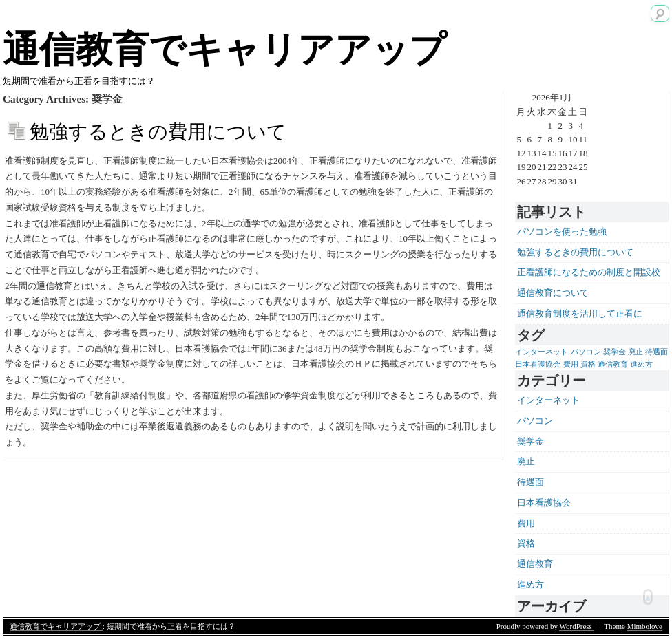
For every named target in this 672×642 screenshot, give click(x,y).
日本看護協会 (544, 503)
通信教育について (553, 293)
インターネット (548, 400)
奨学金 (531, 441)
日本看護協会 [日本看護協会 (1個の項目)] (538, 364)
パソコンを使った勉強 (562, 232)
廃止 (526, 461)
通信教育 (535, 564)
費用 (526, 523)
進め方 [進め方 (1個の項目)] (641, 364)
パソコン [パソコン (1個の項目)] (586, 352)
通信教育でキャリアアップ (224, 50)
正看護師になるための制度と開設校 (589, 272)
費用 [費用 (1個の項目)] (571, 364)
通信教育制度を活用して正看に (580, 313)
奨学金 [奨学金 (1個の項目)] (615, 352)
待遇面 (531, 482)
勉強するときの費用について (158, 132)
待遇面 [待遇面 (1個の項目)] (657, 352)
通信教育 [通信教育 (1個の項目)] (613, 364)
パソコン (535, 421)
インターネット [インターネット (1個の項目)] (542, 352)
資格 (526, 543)
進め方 (531, 585)
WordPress (576, 626)
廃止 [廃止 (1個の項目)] (636, 352)
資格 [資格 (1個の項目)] (588, 364)
